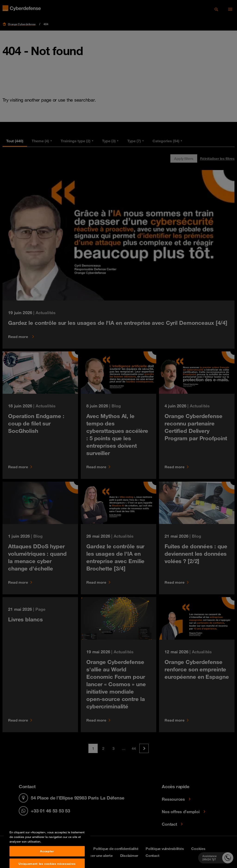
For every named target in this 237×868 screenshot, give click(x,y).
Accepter (47, 862)
